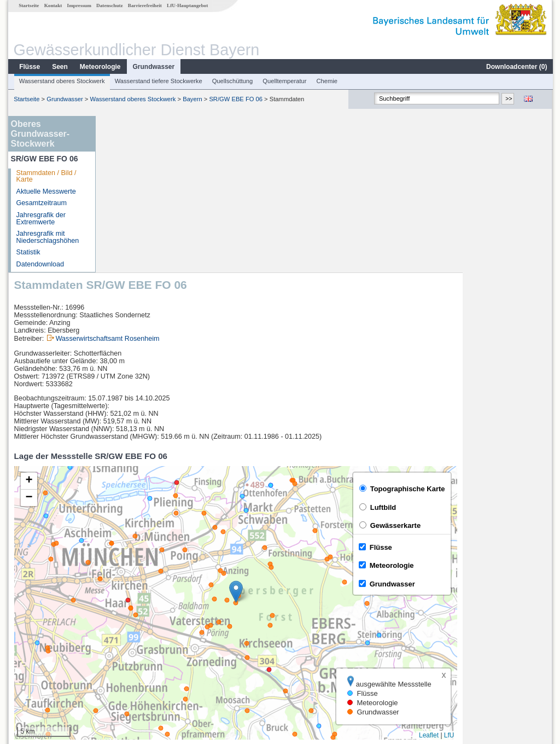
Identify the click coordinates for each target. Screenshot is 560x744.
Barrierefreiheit (144, 5)
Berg (118, 631)
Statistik (28, 252)
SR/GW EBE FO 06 (235, 99)
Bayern (192, 99)
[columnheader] (190, 608)
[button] (326, 435)
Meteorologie (100, 67)
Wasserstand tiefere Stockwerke (158, 81)
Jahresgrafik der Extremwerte (40, 219)
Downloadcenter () (516, 67)
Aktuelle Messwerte (46, 191)
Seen (59, 67)
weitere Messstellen (148, 667)
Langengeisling (134, 643)
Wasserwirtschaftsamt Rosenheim (197, 182)
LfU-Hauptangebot (187, 5)
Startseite (28, 5)
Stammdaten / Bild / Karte (46, 176)
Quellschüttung (232, 81)
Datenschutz (109, 5)
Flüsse (29, 67)
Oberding (125, 619)
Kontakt (53, 5)
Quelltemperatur (284, 81)
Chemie (327, 81)
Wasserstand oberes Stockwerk (62, 81)
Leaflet (518, 579)
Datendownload (40, 264)
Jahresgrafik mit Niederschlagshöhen (47, 237)
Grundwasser (153, 67)
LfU (539, 579)
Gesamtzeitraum (41, 203)
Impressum (79, 5)
